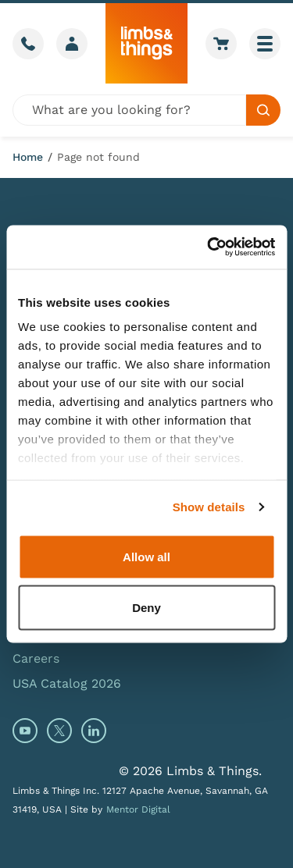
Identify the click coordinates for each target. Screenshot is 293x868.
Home (28, 157)
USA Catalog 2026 (67, 683)
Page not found (98, 157)
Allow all (146, 556)
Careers (36, 658)
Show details (209, 507)
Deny (146, 608)
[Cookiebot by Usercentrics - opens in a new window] (209, 247)
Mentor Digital (138, 809)
